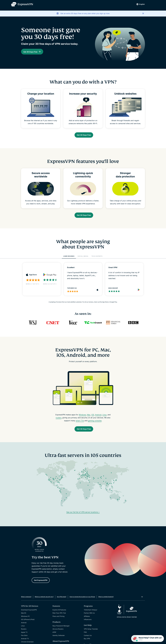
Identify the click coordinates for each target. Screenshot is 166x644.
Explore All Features (59, 614)
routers (59, 420)
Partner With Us (89, 617)
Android (98, 417)
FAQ (85, 636)
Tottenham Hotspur (91, 614)
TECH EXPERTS (97, 258)
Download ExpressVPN (29, 614)
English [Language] (138, 4)
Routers (24, 633)
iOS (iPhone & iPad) (28, 624)
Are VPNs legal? (62, 601)
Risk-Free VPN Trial (59, 617)
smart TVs (80, 423)
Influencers (88, 624)
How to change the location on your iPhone (82, 601)
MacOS (24, 617)
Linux (104, 417)
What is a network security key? (44, 601)
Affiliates (87, 620)
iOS (93, 417)
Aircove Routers (58, 633)
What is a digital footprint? (106, 601)
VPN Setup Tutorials (91, 633)
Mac (89, 417)
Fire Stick (24, 640)
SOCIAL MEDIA (83, 258)
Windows (82, 417)
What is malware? (26, 601)
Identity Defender (59, 640)
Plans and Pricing (58, 620)
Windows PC (25, 620)
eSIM (54, 636)
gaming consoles (95, 423)
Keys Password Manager (61, 630)
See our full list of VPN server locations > (83, 515)
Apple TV (24, 636)
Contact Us (88, 640)
